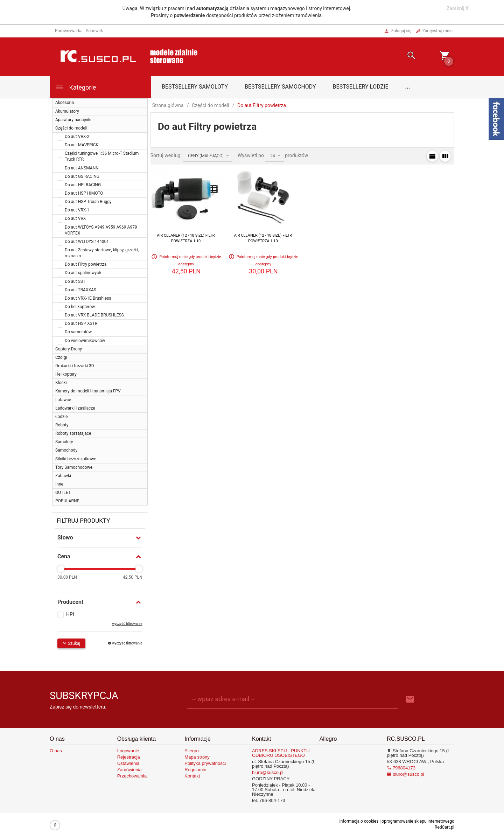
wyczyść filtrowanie (127, 624)
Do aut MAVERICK (82, 145)
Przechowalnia (132, 776)
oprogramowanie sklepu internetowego (418, 821)
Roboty (62, 425)
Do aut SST (75, 281)
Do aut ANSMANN (82, 168)
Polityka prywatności (205, 763)
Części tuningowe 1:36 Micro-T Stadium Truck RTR (102, 156)
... (408, 87)
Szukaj (71, 643)
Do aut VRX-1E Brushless (88, 298)
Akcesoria (65, 103)
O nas (56, 751)
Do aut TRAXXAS (80, 290)
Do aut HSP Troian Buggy (88, 202)
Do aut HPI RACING (83, 185)
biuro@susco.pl (268, 772)
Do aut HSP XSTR (81, 323)
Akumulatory (67, 111)
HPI (70, 614)
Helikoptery (66, 374)
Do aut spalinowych (83, 273)
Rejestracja (129, 757)
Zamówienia (129, 770)
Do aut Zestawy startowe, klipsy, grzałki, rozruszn (102, 253)
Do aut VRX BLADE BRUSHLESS (94, 315)
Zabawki (63, 476)
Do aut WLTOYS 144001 (87, 242)
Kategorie (76, 87)
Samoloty (64, 442)
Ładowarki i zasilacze (75, 408)
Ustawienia (128, 763)
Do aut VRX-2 (77, 137)
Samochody (66, 450)
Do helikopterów (80, 307)
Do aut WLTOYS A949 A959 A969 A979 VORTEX (101, 230)
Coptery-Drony (69, 349)
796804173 (401, 768)
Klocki (61, 383)
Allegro (191, 751)
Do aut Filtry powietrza (86, 264)
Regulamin (195, 770)
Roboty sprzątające (73, 433)
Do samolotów (78, 332)
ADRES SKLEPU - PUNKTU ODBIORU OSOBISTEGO (281, 753)
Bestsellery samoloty (195, 87)
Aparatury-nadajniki (73, 120)
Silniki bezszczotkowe (76, 459)
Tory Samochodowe (74, 467)
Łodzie (61, 417)
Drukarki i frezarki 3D (75, 366)
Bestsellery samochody (280, 87)
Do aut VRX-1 (77, 210)
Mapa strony (197, 757)
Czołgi (61, 357)
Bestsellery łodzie (361, 87)
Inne (59, 484)
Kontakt (192, 776)
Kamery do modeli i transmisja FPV (88, 391)
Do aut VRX (75, 218)
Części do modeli (71, 128)
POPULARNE (67, 501)
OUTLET (63, 493)
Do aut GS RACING (82, 176)
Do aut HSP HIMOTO (84, 193)
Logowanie (128, 751)
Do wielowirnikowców (85, 341)
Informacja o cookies (359, 821)
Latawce (63, 400)
